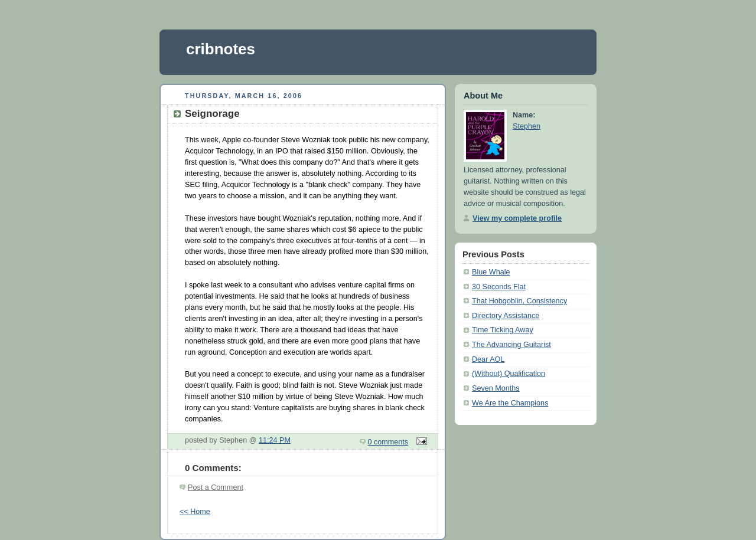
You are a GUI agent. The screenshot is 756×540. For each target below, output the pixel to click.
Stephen (527, 126)
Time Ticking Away (503, 330)
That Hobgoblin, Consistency (519, 301)
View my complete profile (517, 218)
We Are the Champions (510, 403)
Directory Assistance (506, 316)
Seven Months (496, 388)
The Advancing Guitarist (511, 345)
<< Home (195, 512)
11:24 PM (275, 440)
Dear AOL (488, 359)
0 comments (388, 442)
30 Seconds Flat (499, 287)
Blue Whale (491, 272)
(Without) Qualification (509, 374)
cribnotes (221, 49)
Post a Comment (216, 487)
